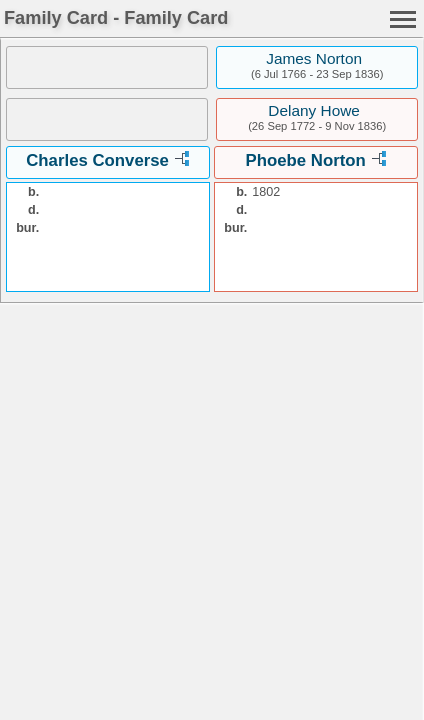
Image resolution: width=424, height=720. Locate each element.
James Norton (314, 58)
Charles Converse (97, 160)
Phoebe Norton (306, 160)
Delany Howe (314, 110)
